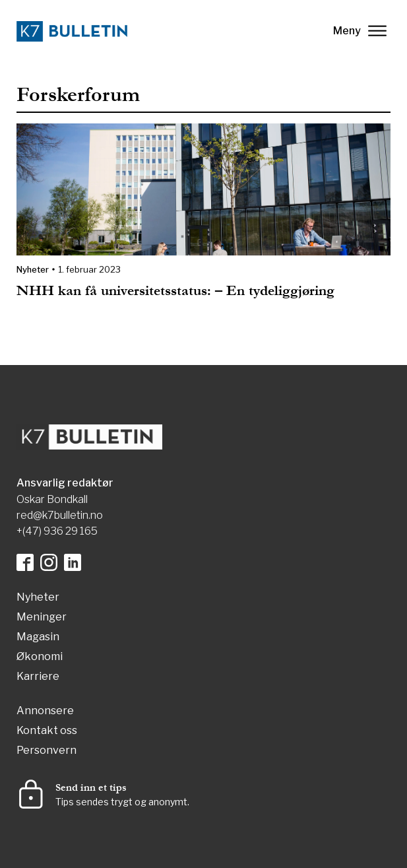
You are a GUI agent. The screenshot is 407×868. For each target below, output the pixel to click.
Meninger (42, 618)
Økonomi (40, 657)
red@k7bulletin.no (60, 515)
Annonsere (45, 711)
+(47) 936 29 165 (57, 531)
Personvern (47, 751)
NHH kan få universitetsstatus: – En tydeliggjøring (175, 291)
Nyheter (33, 269)
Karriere (38, 677)
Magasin (38, 637)
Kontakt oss (47, 731)
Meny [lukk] (360, 31)
